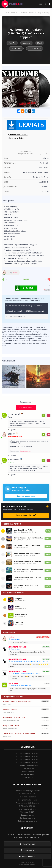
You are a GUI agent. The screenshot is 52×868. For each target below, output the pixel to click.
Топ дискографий (27, 774)
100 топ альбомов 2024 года (27, 759)
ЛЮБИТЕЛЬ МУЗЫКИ (17, 647)
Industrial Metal (35, 48)
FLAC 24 (14, 4)
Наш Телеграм (27, 844)
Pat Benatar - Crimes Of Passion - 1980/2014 (28, 546)
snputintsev (14, 460)
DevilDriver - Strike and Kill (14, 717)
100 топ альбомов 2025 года (27, 756)
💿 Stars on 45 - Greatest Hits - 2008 (20, 685)
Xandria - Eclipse (10, 709)
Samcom (19, 622)
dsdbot (16, 273)
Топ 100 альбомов (27, 768)
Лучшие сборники (27, 771)
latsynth (19, 599)
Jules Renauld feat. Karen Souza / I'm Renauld (28, 554)
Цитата (12, 430)
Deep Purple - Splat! (11, 726)
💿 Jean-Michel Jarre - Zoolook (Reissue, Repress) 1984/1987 (29, 661)
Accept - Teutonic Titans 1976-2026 (17, 701)
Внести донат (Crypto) (26, 515)
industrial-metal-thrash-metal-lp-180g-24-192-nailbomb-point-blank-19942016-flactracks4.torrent (25, 308)
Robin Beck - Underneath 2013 (26, 585)
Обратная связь (27, 857)
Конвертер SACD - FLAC (27, 800)
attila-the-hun (21, 614)
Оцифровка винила (27, 818)
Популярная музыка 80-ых (27, 765)
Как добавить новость (27, 794)
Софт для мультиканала (27, 821)
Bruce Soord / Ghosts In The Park (27, 562)
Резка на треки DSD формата (27, 803)
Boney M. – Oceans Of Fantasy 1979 (28, 569)
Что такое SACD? (27, 812)
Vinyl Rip (14, 13)
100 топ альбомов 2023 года (27, 762)
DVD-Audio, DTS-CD (27, 806)
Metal (40, 43)
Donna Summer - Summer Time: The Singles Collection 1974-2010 (28, 538)
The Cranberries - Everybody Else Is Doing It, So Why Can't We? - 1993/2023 (28, 577)
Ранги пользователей (27, 797)
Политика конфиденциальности (27, 791)
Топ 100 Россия (27, 777)
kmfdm (18, 607)
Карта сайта (27, 850)
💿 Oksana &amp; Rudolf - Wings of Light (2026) (24, 673)
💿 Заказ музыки (14, 639)
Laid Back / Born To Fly (23, 530)
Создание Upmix (27, 815)
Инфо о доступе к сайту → (22, 490)
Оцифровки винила (26, 451)
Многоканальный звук (27, 809)
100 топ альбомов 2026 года (27, 753)
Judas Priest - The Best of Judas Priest (19, 734)
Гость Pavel (13, 683)
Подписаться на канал (26, 496)
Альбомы (26, 43)
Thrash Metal (16, 48)
